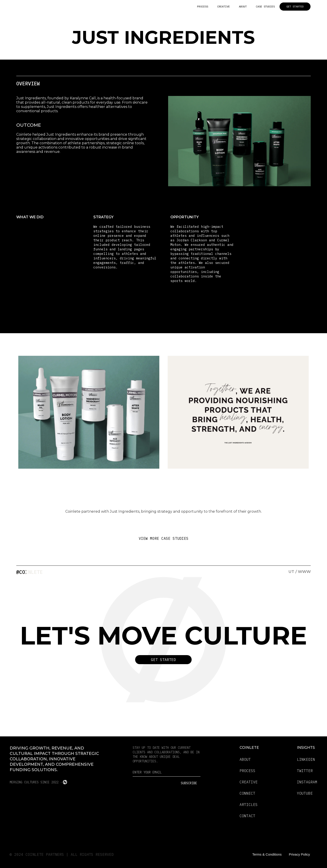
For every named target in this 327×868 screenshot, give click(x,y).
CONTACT (247, 816)
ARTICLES (249, 805)
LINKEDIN (306, 759)
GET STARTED (295, 6)
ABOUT (243, 6)
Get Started (163, 660)
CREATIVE (223, 6)
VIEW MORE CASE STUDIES (164, 539)
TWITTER (305, 771)
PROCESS (203, 6)
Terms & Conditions (267, 854)
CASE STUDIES (265, 6)
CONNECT (247, 793)
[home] (50, 7)
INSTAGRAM (307, 782)
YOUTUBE (305, 793)
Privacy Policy (299, 854)
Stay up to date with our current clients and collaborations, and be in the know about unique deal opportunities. (166, 754)
